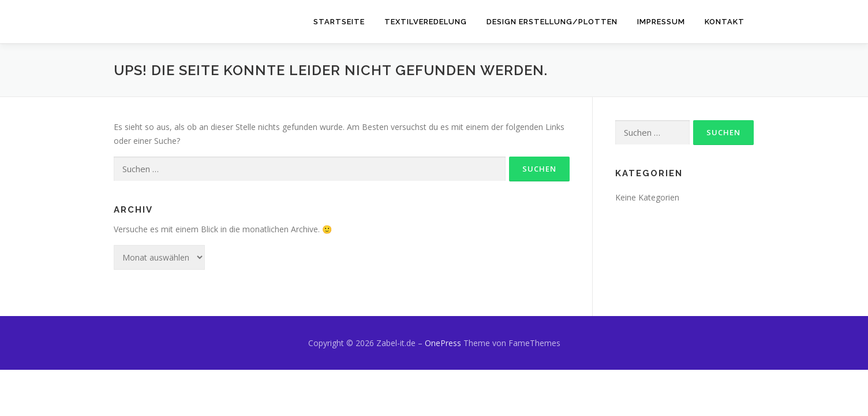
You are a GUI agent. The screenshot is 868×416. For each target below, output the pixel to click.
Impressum (661, 22)
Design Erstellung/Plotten (552, 22)
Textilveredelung (426, 22)
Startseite (339, 22)
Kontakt (725, 22)
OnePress (443, 343)
